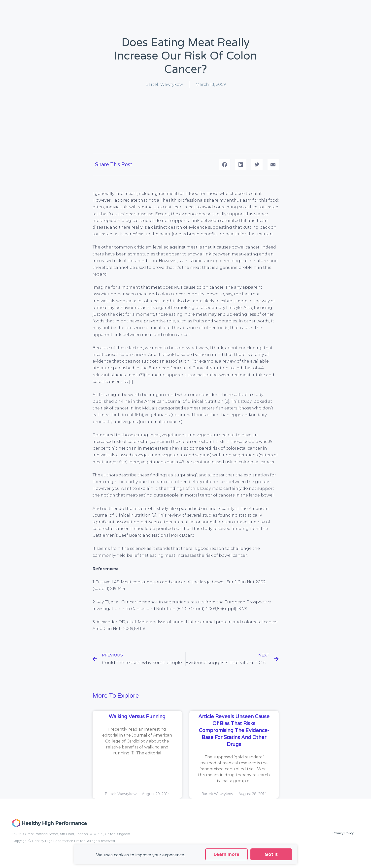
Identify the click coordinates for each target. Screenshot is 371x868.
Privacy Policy (343, 833)
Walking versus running (137, 717)
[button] (225, 165)
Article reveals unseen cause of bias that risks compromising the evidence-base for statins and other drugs (234, 731)
